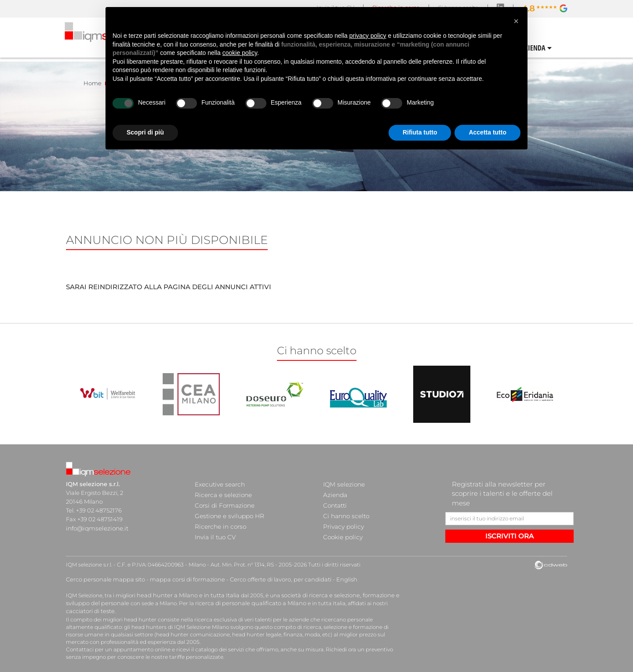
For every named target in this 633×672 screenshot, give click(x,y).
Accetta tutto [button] (487, 132)
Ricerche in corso (218, 519)
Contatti (335, 501)
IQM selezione (343, 484)
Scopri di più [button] (145, 132)
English (326, 576)
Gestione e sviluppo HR (227, 510)
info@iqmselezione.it (95, 528)
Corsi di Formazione (223, 501)
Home (93, 83)
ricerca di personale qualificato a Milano (241, 598)
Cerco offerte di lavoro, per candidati (265, 576)
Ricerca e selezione (221, 493)
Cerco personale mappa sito (102, 576)
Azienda (335, 493)
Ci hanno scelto (345, 510)
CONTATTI (552, 47)
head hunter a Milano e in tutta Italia (184, 590)
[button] (516, 21)
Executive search (219, 484)
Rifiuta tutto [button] (420, 132)
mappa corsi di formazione (178, 576)
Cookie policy (342, 528)
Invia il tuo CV (214, 528)
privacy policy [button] (368, 36)
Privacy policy (342, 519)
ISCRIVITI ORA (509, 536)
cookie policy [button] (240, 53)
